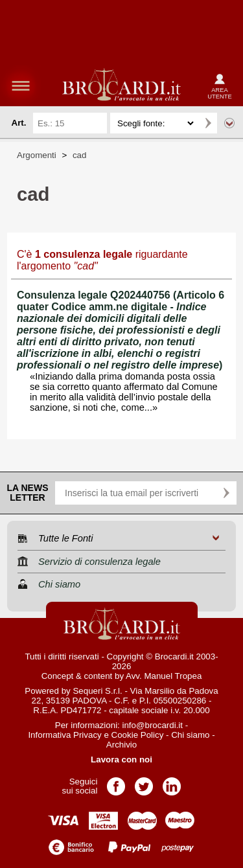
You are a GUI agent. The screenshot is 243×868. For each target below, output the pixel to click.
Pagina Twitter (144, 782)
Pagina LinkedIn (172, 782)
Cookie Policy (138, 735)
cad (80, 155)
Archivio (121, 745)
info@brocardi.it (153, 725)
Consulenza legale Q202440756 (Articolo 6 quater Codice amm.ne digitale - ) (121, 330)
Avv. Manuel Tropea (164, 676)
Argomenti (37, 155)
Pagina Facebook (116, 782)
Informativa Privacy (64, 735)
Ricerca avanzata (229, 123)
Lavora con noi (121, 759)
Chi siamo (190, 735)
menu (21, 86)
